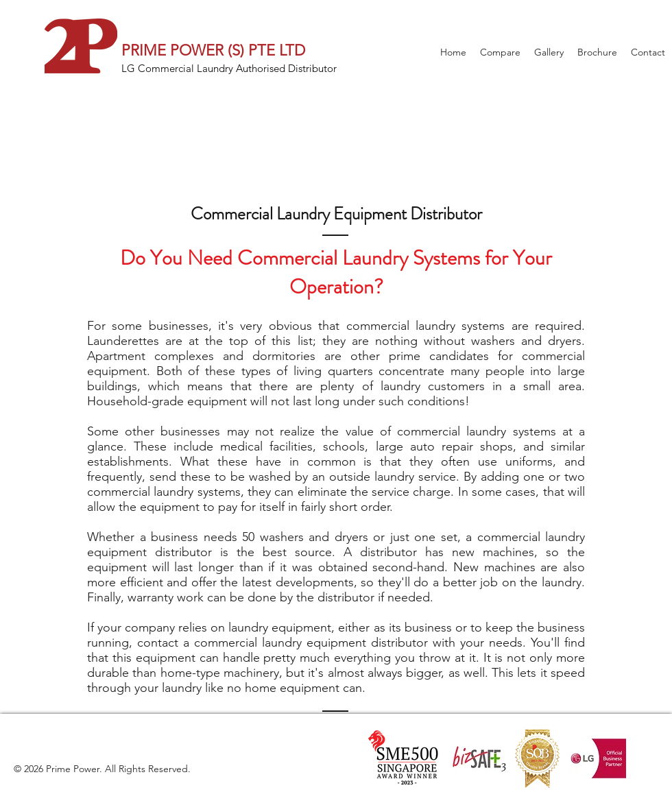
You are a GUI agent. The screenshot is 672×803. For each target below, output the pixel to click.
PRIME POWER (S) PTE (198, 50)
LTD (290, 50)
